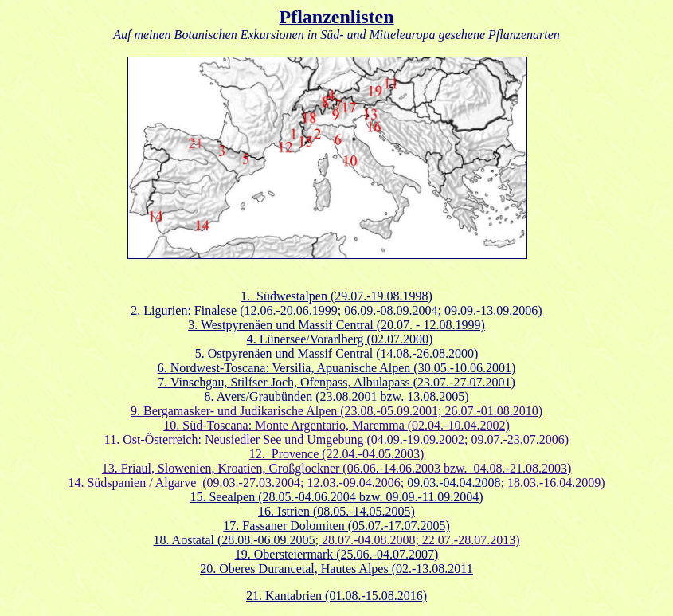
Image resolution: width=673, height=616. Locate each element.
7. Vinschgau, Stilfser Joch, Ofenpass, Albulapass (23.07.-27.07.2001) (336, 382)
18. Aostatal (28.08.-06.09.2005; (238, 540)
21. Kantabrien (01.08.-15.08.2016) (336, 596)
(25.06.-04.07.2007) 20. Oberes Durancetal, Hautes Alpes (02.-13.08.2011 (336, 561)
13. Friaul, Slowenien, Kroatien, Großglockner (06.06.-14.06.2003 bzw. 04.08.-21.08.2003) (337, 468)
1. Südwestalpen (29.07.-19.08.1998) (336, 296)
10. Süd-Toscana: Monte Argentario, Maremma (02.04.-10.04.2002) (336, 425)
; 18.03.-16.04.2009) (506, 483)
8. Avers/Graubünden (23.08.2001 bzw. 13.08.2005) (337, 396)
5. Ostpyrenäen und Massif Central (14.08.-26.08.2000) (337, 353)
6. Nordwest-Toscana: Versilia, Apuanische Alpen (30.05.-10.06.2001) (337, 368)
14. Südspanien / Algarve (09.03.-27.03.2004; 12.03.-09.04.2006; (237, 483)
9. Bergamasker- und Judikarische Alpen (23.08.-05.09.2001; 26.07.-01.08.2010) (336, 411)
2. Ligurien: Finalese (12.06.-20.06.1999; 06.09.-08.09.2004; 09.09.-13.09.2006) (336, 310)
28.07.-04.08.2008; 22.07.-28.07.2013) (421, 540)
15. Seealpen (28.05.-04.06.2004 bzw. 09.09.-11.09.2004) (336, 497)
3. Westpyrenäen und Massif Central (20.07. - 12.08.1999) (336, 325)
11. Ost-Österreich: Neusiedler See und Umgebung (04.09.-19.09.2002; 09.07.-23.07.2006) (336, 439)
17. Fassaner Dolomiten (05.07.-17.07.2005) (336, 526)
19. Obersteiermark (286, 554)
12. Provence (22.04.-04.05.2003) (337, 454)
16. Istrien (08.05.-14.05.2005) (336, 511)
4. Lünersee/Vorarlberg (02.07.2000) (340, 339)
